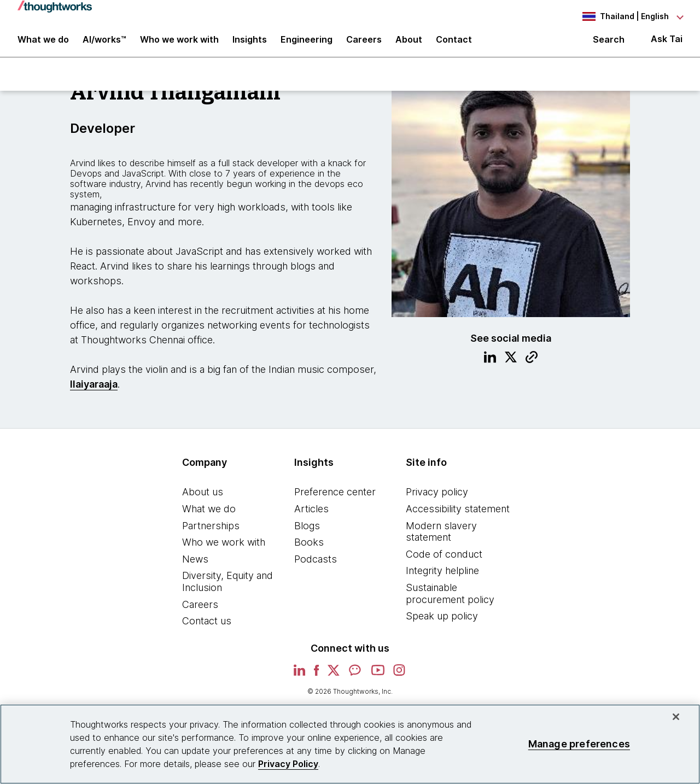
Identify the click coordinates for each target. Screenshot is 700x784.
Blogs (307, 534)
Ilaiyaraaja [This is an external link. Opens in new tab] (94, 393)
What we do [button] (43, 45)
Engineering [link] (307, 45)
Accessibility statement (458, 517)
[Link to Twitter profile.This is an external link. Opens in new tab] (511, 367)
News (195, 567)
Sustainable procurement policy (450, 602)
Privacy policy (437, 501)
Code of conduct (444, 562)
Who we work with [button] (179, 45)
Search (609, 45)
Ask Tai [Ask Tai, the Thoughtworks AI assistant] (667, 45)
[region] (350, 744)
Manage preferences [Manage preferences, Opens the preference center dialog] (579, 744)
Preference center (335, 501)
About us (203, 501)
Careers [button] (364, 45)
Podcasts (316, 567)
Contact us (207, 630)
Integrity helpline (442, 579)
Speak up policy (442, 625)
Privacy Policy (288, 764)
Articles (311, 517)
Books (309, 551)
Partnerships (211, 534)
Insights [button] (250, 45)
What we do (209, 517)
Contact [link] (454, 45)
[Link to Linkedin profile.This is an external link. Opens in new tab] (490, 367)
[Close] (676, 717)
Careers (200, 613)
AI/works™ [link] (104, 45)
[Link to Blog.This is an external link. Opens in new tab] (532, 367)
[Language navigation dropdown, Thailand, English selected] (622, 16)
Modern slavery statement (441, 540)
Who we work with (224, 551)
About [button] (409, 45)
